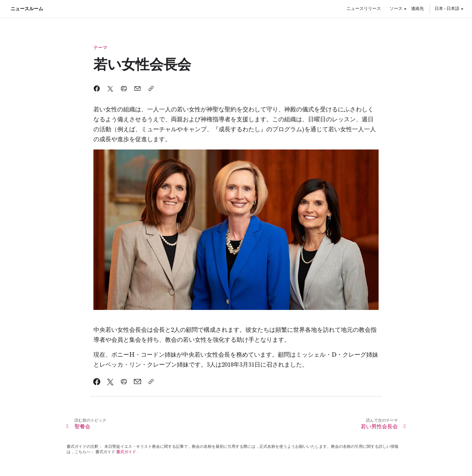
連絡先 (418, 8)
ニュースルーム (27, 9)
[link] (97, 382)
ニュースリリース (364, 8)
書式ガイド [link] (126, 452)
